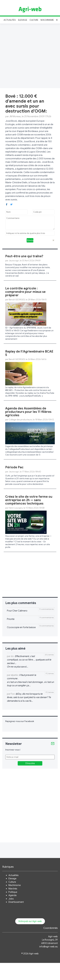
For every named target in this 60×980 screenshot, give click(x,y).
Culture (34, 20)
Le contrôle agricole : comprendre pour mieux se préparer (25, 292)
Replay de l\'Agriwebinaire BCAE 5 (29, 353)
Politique (13, 892)
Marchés (13, 889)
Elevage (23, 20)
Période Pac (14, 467)
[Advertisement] (29, 55)
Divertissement (16, 902)
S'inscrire (30, 763)
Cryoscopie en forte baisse (21, 627)
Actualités (10, 20)
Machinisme (47, 20)
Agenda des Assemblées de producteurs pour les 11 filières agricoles (28, 412)
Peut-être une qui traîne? (24, 256)
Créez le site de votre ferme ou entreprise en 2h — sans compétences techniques (29, 500)
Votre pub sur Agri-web (30, 921)
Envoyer (30, 240)
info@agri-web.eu (49, 947)
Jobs (11, 899)
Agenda (12, 895)
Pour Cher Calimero (17, 611)
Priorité (11, 619)
